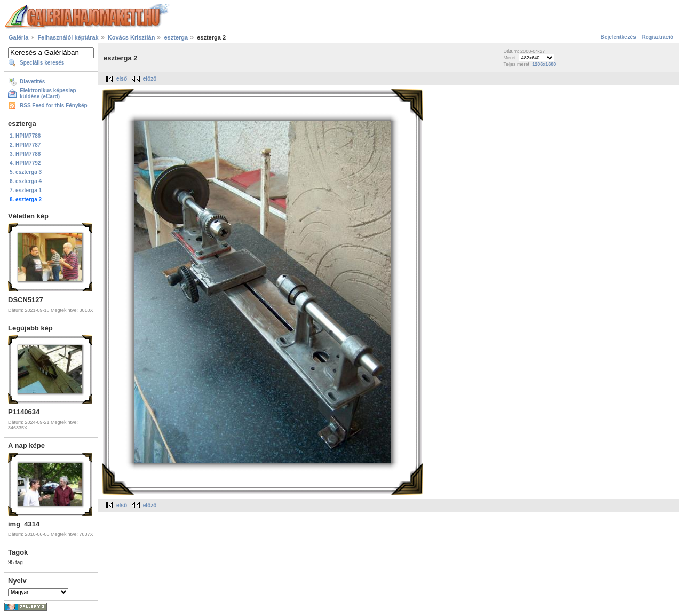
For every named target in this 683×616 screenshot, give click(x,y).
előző (150, 79)
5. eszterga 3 (26, 172)
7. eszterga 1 (26, 190)
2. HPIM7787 (25, 145)
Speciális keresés (42, 63)
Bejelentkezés (618, 37)
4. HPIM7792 (25, 163)
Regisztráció (658, 37)
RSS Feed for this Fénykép (54, 105)
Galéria (18, 37)
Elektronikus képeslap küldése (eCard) (48, 93)
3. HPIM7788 (25, 154)
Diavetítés (32, 81)
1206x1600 (544, 64)
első (122, 79)
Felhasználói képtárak (68, 37)
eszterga (176, 37)
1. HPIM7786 (25, 136)
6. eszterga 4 (26, 181)
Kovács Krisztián (132, 37)
